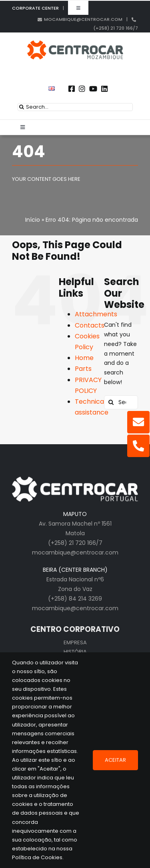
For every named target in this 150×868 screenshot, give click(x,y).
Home (84, 358)
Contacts (90, 325)
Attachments (96, 314)
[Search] (22, 107)
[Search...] (75, 107)
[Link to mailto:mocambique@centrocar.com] (138, 422)
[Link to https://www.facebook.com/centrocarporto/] (72, 89)
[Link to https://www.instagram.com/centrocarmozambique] (82, 89)
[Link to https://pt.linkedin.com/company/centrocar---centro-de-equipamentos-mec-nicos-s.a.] (104, 89)
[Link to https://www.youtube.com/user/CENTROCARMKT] (93, 89)
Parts (83, 369)
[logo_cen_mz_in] (75, 43)
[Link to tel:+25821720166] (138, 446)
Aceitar (115, 760)
